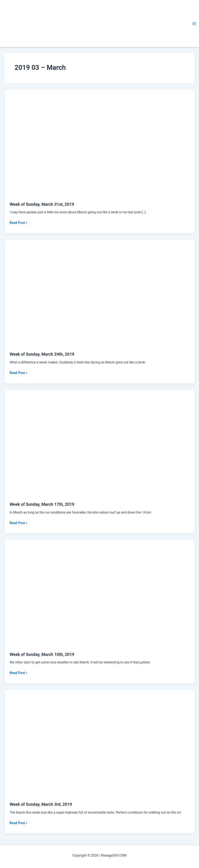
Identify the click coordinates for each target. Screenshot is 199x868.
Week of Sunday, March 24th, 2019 (42, 354)
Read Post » (18, 223)
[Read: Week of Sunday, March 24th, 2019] (99, 293)
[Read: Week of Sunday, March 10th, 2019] (99, 593)
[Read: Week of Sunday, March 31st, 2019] (99, 143)
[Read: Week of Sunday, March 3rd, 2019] (99, 743)
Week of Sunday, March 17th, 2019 (42, 504)
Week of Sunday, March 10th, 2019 (42, 654)
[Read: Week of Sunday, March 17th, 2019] (99, 443)
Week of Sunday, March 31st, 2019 (42, 204)
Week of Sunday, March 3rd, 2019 (41, 804)
